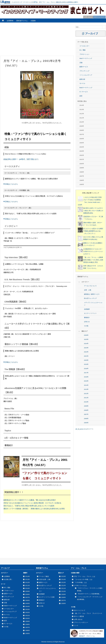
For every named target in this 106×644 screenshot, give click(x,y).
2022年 (86, 352)
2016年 (86, 377)
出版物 (33, 21)
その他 (86, 326)
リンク (76, 625)
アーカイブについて (90, 286)
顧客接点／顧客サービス (92, 294)
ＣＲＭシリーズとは (80, 585)
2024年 (86, 344)
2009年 (86, 406)
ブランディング (84, 71)
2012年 (86, 394)
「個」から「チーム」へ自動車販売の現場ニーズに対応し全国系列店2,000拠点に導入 (93, 260)
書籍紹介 (87, 318)
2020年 (86, 360)
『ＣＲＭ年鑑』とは (80, 582)
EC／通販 (83, 50)
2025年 (86, 339)
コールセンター (84, 46)
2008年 (86, 410)
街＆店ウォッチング (90, 298)
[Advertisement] (37, 40)
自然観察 (87, 309)
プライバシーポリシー (81, 622)
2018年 (86, 369)
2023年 (86, 348)
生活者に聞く (8, 579)
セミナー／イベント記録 (47, 597)
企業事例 (10, 21)
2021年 (86, 356)
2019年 (86, 364)
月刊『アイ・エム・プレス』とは (85, 576)
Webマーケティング (86, 58)
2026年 (86, 335)
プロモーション (84, 54)
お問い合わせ (88, 17)
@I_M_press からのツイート (84, 429)
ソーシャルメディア (86, 75)
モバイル (82, 83)
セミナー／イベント (90, 313)
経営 (81, 96)
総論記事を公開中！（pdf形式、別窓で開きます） (21, 159)
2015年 (86, 381)
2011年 (86, 398)
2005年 (86, 423)
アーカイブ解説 (44, 576)
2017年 (86, 373)
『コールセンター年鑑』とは (83, 579)
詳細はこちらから (11, 184)
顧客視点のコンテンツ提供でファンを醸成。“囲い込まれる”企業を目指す (30, 500)
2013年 (86, 389)
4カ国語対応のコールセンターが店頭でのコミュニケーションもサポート (93, 251)
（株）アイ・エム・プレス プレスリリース (88, 613)
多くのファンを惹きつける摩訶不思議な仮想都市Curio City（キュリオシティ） (93, 231)
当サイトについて (99, 17)
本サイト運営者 (79, 616)
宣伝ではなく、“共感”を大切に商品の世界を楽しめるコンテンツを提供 (29, 506)
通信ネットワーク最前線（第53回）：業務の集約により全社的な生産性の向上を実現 (34, 509)
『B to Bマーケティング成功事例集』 (89, 594)
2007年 (86, 414)
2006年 (86, 419)
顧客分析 (82, 79)
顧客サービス (84, 67)
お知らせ (87, 322)
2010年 (86, 402)
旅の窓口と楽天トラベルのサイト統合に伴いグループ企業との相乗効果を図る (93, 211)
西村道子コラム (22, 21)
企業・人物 (88, 290)
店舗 (81, 63)
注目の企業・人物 (45, 579)
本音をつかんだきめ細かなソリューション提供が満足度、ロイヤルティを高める (32, 503)
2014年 (86, 385)
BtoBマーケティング (86, 88)
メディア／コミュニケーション (93, 304)
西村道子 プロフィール (87, 636)
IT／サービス (84, 92)
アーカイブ (5, 568)
